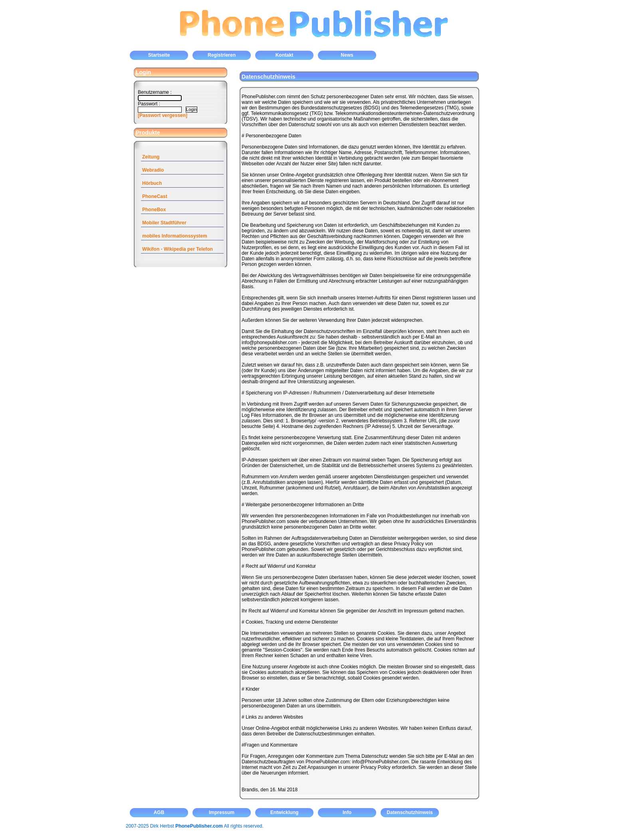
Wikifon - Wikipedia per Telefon (178, 249)
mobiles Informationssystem (175, 236)
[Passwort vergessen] (163, 115)
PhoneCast (155, 196)
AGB (159, 812)
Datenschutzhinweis (410, 812)
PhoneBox (154, 210)
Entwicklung (285, 812)
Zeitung (151, 157)
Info (347, 812)
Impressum (222, 812)
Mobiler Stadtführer (164, 223)
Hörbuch (152, 183)
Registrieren (222, 55)
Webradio (153, 170)
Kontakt (285, 55)
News (347, 55)
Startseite (159, 55)
